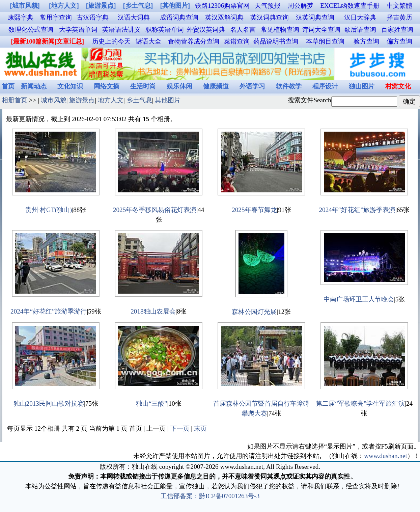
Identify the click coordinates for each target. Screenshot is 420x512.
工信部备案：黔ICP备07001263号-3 (210, 496)
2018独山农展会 (153, 311)
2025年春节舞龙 (254, 210)
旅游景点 (82, 100)
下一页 (180, 428)
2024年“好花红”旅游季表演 (357, 210)
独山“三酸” (152, 403)
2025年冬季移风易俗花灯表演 (155, 210)
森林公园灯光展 (254, 312)
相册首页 (15, 100)
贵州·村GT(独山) (49, 210)
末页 (200, 428)
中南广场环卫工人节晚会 (359, 299)
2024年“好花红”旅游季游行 (49, 311)
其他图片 (168, 100)
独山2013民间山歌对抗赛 (49, 403)
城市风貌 (54, 100)
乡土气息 (139, 100)
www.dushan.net (386, 456)
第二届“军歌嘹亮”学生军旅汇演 (360, 403)
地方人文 (111, 100)
